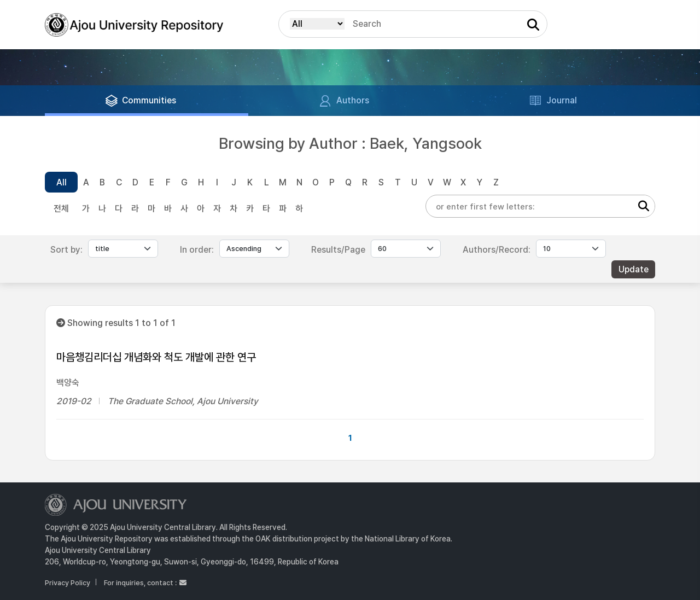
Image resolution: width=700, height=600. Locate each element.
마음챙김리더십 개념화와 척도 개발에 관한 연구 (156, 357)
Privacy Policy (68, 583)
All (62, 182)
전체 (61, 209)
